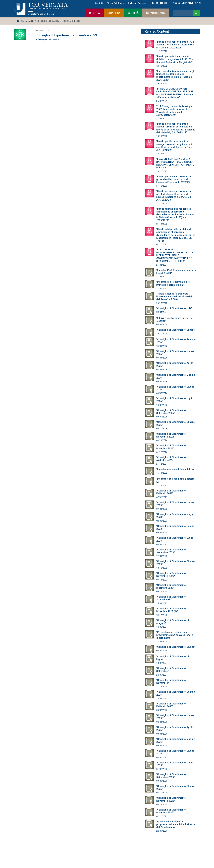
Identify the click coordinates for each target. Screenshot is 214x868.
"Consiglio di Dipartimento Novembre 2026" (171, 435)
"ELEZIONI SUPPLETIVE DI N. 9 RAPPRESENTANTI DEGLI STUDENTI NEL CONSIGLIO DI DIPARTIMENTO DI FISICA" (176, 163)
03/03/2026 (162, 358)
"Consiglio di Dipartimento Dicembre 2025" (171, 811)
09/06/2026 (162, 393)
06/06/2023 (162, 532)
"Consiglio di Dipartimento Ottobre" (176, 330)
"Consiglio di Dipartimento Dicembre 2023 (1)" (171, 610)
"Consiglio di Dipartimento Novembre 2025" (171, 799)
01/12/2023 (162, 224)
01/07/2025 (162, 769)
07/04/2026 (162, 370)
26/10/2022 (162, 303)
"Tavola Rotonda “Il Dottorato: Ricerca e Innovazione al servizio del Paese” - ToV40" (175, 297)
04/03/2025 (162, 722)
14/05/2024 (162, 627)
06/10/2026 (162, 429)
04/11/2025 (162, 804)
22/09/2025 (162, 831)
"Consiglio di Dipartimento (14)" (174, 308)
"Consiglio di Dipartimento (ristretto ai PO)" (171, 459)
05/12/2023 (162, 591)
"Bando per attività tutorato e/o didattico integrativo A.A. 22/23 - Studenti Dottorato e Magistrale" (175, 59)
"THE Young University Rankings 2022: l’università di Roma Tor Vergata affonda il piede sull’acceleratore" (174, 111)
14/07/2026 (162, 405)
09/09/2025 (162, 781)
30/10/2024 (162, 334)
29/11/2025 (162, 83)
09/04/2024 (162, 312)
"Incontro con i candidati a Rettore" (176, 469)
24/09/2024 (162, 675)
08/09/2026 (162, 417)
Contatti (99, 3)
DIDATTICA (114, 13)
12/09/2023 (162, 556)
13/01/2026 (162, 346)
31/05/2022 (162, 277)
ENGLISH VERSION (182, 3)
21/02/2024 (162, 265)
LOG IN (196, 3)
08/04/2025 (162, 734)
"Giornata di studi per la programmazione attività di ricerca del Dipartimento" (176, 825)
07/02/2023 (162, 497)
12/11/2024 (162, 686)
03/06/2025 (162, 757)
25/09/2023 (162, 603)
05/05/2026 (162, 381)
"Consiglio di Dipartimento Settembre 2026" (171, 412)
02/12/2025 (162, 816)
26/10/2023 (162, 171)
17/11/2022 (162, 485)
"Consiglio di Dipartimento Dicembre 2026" (171, 447)
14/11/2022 (162, 136)
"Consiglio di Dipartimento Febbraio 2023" (171, 492)
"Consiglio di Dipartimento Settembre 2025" (171, 776)
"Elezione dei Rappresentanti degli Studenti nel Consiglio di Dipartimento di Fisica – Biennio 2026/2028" (175, 76)
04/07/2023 (162, 544)
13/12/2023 (162, 615)
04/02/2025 (162, 710)
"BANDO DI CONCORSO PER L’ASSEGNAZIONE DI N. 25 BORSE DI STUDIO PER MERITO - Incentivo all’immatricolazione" (175, 93)
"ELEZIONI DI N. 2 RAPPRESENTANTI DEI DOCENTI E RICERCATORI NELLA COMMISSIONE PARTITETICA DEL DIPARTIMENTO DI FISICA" (175, 255)
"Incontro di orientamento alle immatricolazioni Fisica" (173, 283)
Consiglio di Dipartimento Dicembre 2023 (66, 35)
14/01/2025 (162, 698)
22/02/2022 (162, 119)
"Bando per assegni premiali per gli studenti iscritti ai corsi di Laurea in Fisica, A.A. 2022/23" (174, 180)
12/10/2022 (162, 66)
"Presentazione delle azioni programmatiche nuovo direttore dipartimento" (175, 635)
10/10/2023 (162, 568)
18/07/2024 (162, 663)
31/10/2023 (162, 186)
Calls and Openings (138, 3)
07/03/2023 (162, 509)
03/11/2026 (162, 440)
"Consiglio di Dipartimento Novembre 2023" (171, 575)
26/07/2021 (162, 101)
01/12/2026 (162, 452)
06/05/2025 (162, 745)
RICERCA (94, 13)
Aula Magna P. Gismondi (47, 39)
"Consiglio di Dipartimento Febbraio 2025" (171, 705)
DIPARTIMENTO (156, 13)
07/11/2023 (162, 580)
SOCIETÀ (133, 13)
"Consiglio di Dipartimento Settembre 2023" (171, 551)
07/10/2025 (162, 793)
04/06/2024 (162, 650)
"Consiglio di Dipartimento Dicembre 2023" (171, 587)
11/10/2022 (162, 51)
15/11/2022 (162, 473)
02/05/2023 (162, 521)
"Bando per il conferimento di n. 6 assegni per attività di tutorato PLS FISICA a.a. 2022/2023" (175, 45)
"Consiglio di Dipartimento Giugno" (176, 647)
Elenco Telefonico (116, 3)
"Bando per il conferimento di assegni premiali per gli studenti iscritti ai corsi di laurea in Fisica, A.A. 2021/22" (175, 146)
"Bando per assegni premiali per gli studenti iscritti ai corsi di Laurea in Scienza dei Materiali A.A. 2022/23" (174, 196)
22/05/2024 (162, 642)
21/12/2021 (162, 464)
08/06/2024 (162, 324)
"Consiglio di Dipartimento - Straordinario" (172, 598)
